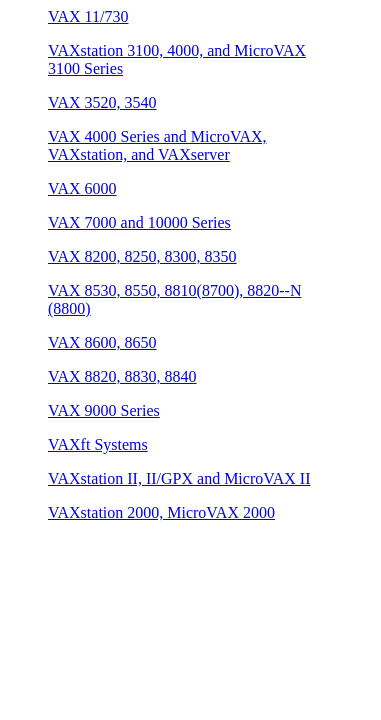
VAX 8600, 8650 (102, 342)
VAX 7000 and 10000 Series (139, 222)
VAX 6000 (82, 188)
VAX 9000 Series (104, 410)
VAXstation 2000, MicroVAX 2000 (161, 512)
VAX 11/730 (88, 16)
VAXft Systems (98, 444)
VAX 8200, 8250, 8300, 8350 (142, 256)
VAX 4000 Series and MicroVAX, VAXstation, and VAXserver (157, 145)
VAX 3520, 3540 (102, 102)
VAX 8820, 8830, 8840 (122, 376)
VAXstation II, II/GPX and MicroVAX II (179, 478)
